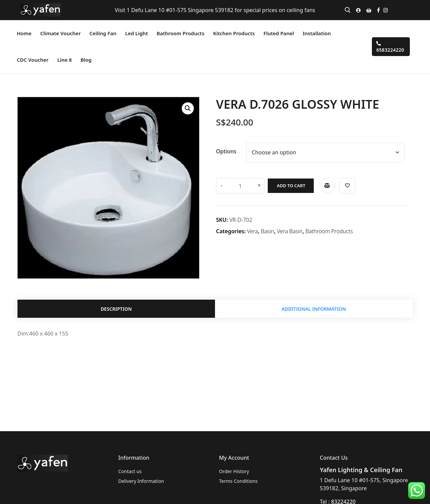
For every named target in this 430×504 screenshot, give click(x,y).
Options (226, 151)
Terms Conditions (238, 481)
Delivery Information (141, 481)
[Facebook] (378, 10)
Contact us (130, 471)
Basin (268, 230)
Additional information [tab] (314, 310)
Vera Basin (290, 230)
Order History (234, 471)
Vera (253, 230)
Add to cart (286, 184)
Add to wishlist (343, 184)
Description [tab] (116, 310)
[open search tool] (348, 10)
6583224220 (390, 47)
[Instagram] (386, 10)
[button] (188, 108)
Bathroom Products (329, 230)
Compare (322, 184)
